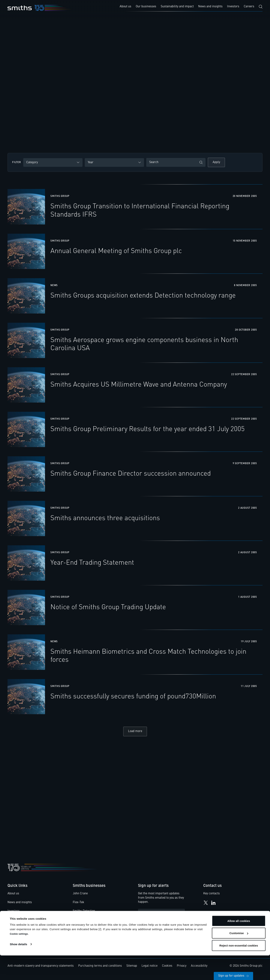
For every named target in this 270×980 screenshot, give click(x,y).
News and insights (20, 906)
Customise (239, 958)
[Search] (261, 7)
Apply (216, 162)
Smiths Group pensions (23, 932)
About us (13, 897)
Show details (18, 969)
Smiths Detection (84, 914)
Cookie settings (19, 958)
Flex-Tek (78, 906)
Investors (14, 914)
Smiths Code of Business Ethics (28, 923)
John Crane (80, 897)
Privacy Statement (160, 928)
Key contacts (211, 897)
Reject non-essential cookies (239, 970)
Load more (135, 735)
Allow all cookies (239, 945)
